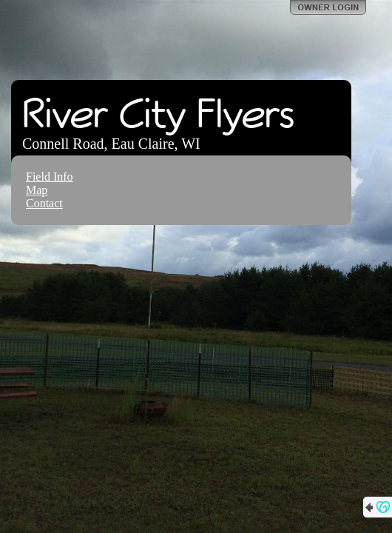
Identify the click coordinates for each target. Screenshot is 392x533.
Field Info (50, 177)
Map (37, 190)
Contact (44, 203)
